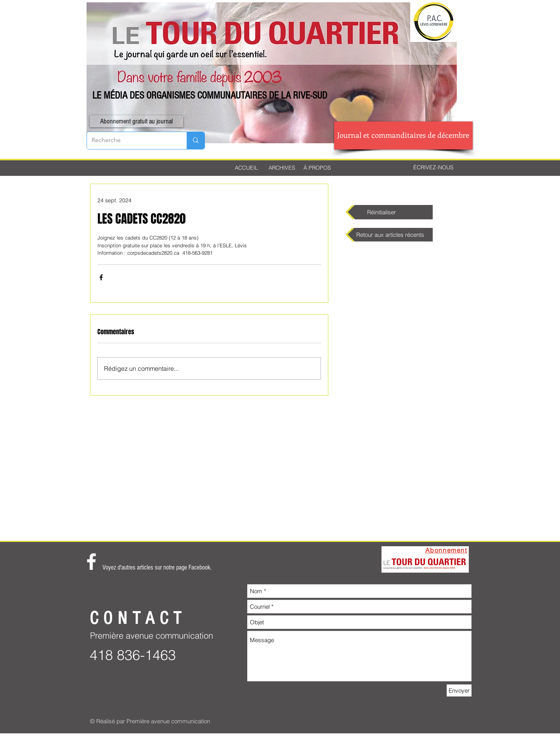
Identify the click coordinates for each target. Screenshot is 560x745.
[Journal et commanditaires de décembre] (403, 135)
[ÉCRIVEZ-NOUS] (433, 168)
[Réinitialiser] (390, 212)
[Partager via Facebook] (101, 277)
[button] (136, 121)
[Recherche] (131, 141)
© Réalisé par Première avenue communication (150, 721)
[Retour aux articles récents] (390, 235)
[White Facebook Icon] (91, 562)
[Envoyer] (459, 690)
